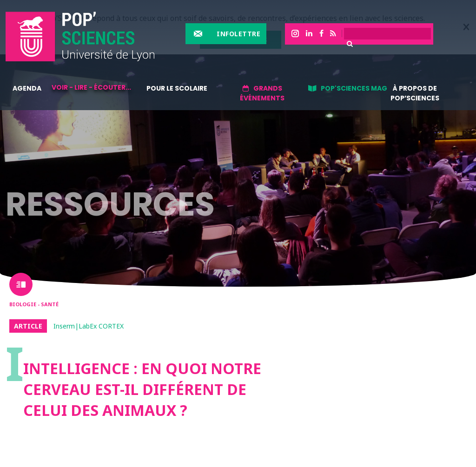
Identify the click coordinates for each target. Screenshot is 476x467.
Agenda (27, 88)
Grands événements (262, 93)
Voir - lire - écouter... (91, 87)
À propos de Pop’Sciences (415, 93)
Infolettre (238, 34)
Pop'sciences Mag (354, 88)
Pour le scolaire (177, 88)
